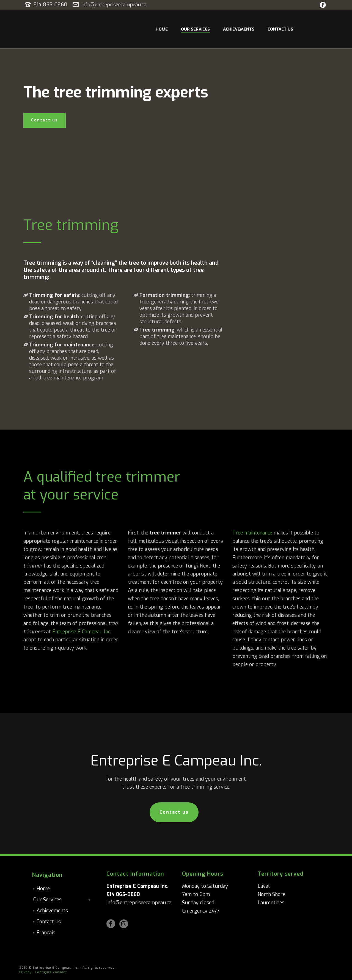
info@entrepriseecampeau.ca (114, 5)
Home (162, 29)
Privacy (25, 972)
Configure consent (51, 972)
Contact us (280, 29)
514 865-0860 (51, 5)
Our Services (195, 29)
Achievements (239, 29)
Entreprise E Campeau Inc (81, 632)
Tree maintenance (252, 533)
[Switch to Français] (46, 933)
